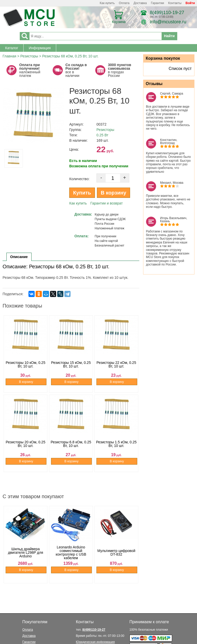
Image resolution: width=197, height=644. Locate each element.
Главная (9, 56)
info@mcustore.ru (168, 22)
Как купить (107, 3)
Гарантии (157, 3)
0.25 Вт (102, 135)
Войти (190, 3)
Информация (40, 48)
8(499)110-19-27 (167, 13)
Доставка (140, 3)
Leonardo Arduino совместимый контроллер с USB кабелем (71, 559)
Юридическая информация (95, 642)
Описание (19, 257)
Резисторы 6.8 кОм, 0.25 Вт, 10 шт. (71, 448)
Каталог (12, 48)
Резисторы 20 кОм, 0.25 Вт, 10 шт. (25, 448)
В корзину (114, 193)
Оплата (124, 3)
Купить (82, 193)
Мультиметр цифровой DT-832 (116, 559)
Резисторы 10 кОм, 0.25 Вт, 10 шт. (25, 368)
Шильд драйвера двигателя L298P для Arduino (26, 559)
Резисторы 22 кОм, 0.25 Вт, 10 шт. (116, 368)
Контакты (175, 3)
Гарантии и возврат (106, 203)
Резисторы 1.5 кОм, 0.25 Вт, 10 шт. (116, 448)
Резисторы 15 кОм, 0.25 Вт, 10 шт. (71, 368)
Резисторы (29, 56)
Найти (169, 36)
